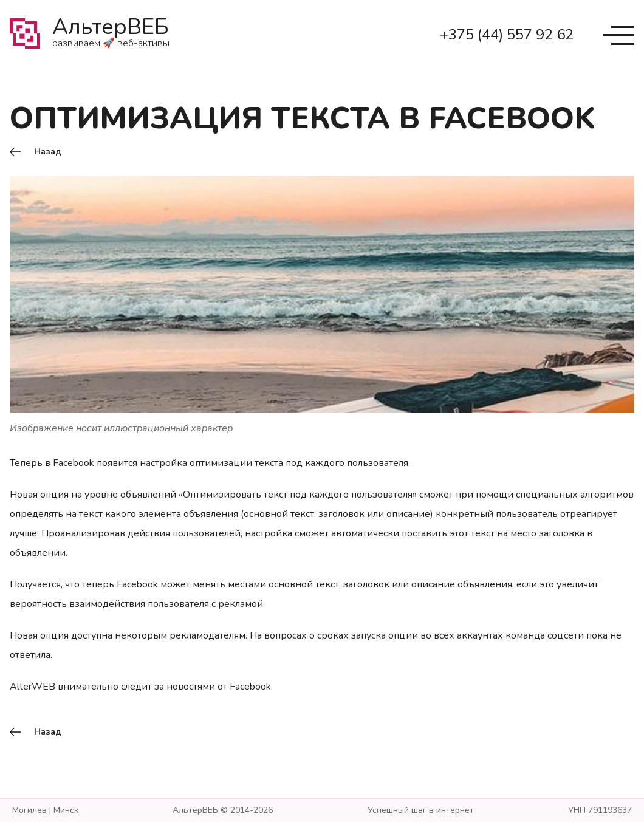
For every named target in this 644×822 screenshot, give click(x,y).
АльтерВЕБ (111, 35)
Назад (48, 152)
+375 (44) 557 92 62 (507, 35)
